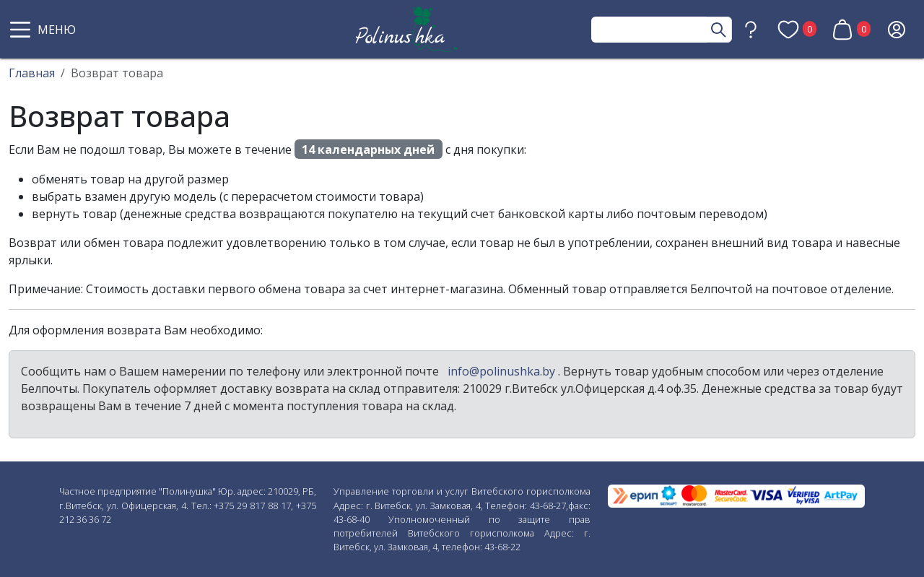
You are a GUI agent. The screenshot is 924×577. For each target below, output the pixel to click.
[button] (45, 30)
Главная (32, 73)
